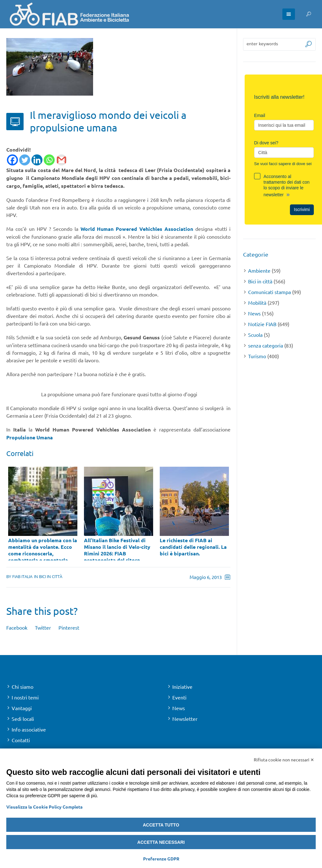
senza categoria (266, 345)
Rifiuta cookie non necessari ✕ (284, 759)
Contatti (21, 740)
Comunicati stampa (269, 292)
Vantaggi (22, 708)
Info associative (29, 729)
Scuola (255, 335)
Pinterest (69, 627)
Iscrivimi (302, 209)
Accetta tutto (161, 825)
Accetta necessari (161, 842)
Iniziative (182, 686)
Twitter (43, 627)
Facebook (17, 627)
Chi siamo (22, 686)
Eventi (179, 697)
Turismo (257, 356)
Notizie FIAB (262, 324)
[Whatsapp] (49, 160)
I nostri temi (25, 697)
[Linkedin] (37, 160)
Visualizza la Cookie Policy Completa (44, 807)
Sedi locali (23, 718)
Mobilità (257, 303)
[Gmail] (61, 160)
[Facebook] (12, 160)
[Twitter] (25, 160)
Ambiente (259, 270)
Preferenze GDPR (161, 859)
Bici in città (51, 576)
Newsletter (185, 718)
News (254, 313)
